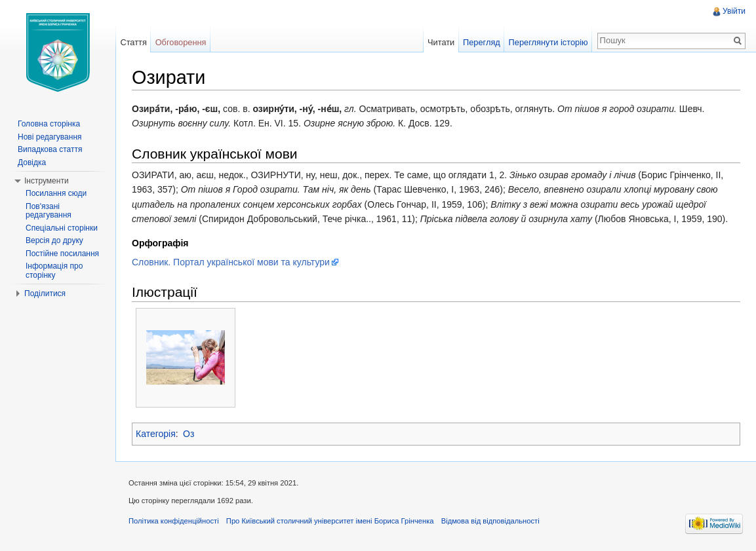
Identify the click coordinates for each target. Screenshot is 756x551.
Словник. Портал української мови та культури (231, 262)
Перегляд (482, 42)
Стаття (133, 42)
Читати (441, 42)
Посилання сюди (56, 193)
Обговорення (181, 42)
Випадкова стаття (50, 149)
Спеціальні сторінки (62, 228)
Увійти (734, 11)
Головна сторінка (49, 124)
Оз (189, 434)
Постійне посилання (62, 254)
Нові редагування (50, 137)
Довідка (32, 162)
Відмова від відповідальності (490, 521)
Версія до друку (54, 240)
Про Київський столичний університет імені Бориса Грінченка (330, 521)
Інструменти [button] (47, 181)
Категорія (156, 434)
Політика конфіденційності (174, 521)
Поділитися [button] (45, 294)
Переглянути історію (548, 42)
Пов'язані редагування (49, 211)
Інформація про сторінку (54, 271)
